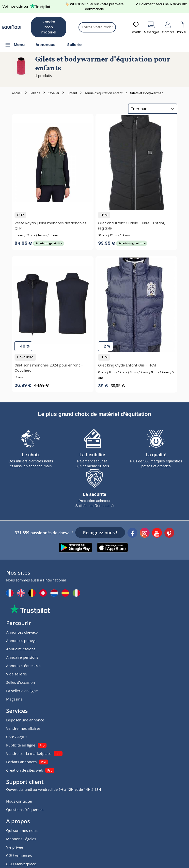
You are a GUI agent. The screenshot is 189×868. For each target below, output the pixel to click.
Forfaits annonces (21, 762)
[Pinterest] (169, 533)
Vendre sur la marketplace (29, 753)
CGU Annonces (19, 855)
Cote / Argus (17, 737)
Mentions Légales (21, 839)
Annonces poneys (21, 640)
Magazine (14, 699)
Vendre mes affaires (23, 728)
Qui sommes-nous (22, 830)
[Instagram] (145, 533)
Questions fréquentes (25, 809)
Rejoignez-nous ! (100, 533)
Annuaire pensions (22, 657)
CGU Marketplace (21, 864)
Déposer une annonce (25, 720)
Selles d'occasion (21, 682)
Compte (168, 27)
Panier (182, 27)
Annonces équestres (24, 666)
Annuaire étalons (21, 649)
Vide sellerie (16, 674)
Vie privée (15, 847)
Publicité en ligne (21, 745)
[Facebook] (132, 533)
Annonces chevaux (22, 632)
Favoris (136, 27)
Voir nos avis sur (27, 6)
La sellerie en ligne (22, 691)
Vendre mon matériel (49, 27)
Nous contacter (19, 801)
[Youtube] (157, 533)
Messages (152, 27)
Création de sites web (25, 770)
